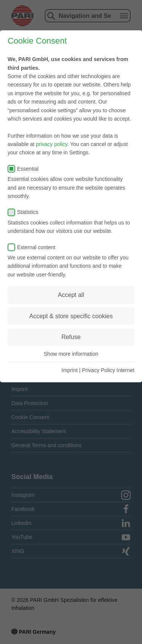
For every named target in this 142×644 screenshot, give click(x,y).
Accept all (71, 295)
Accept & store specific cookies (71, 316)
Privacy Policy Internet (108, 370)
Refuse (71, 337)
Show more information (71, 354)
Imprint (69, 370)
